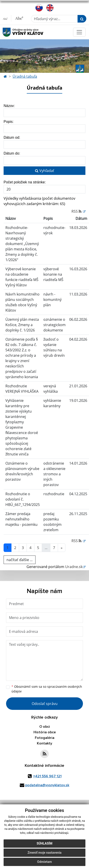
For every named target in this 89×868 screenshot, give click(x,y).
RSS (77, 211)
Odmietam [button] (44, 862)
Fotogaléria (45, 738)
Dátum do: (12, 153)
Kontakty (44, 743)
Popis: (9, 122)
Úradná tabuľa (25, 76)
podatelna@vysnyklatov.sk (47, 785)
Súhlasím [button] (44, 843)
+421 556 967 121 (47, 776)
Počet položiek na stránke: (25, 182)
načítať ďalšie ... (20, 560)
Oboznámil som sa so (47, 689)
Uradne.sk (74, 567)
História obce (45, 732)
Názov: (9, 106)
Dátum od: (12, 137)
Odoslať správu (45, 704)
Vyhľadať (45, 171)
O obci (45, 727)
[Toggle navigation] (79, 32)
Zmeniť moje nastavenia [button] (44, 853)
